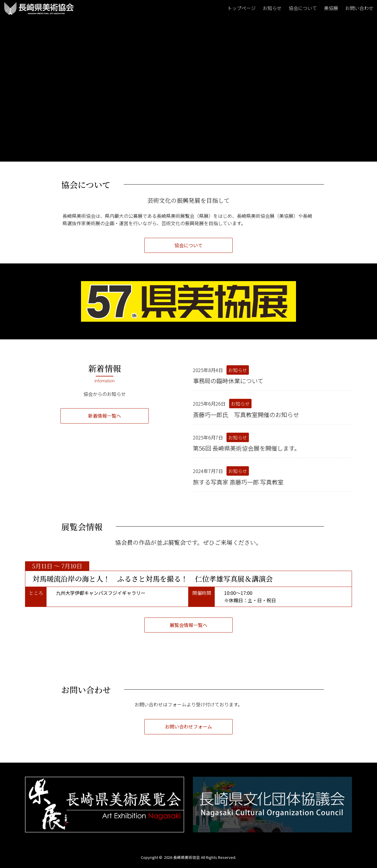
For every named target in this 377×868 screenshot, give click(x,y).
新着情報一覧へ (105, 416)
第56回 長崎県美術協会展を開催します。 (247, 448)
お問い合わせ (359, 8)
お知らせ (272, 8)
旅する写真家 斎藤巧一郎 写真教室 (238, 482)
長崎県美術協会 (187, 857)
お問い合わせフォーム (188, 726)
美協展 (331, 8)
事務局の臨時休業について (228, 381)
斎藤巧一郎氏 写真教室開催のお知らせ (246, 415)
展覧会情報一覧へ (188, 625)
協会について (303, 8)
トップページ (242, 8)
